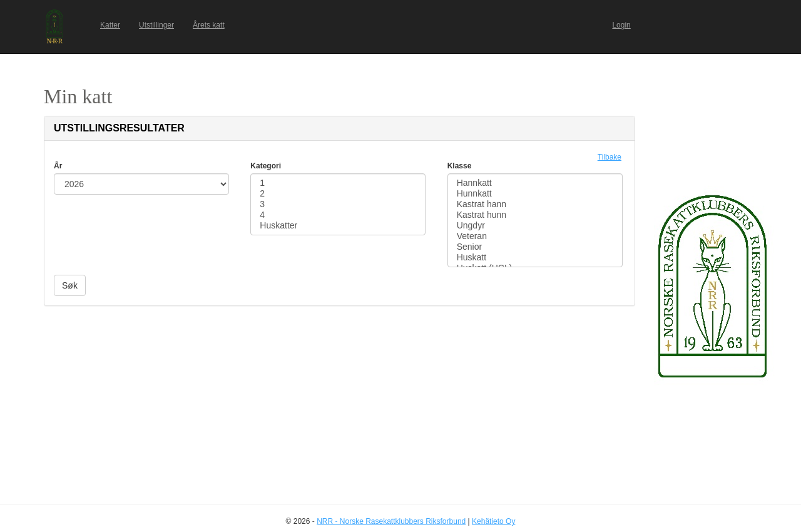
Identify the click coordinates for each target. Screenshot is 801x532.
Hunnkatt (535, 194)
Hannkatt (535, 183)
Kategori (266, 166)
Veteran (535, 236)
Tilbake (610, 157)
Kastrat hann (535, 204)
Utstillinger (156, 25)
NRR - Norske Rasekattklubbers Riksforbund (391, 521)
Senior (535, 247)
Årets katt (209, 25)
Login (621, 25)
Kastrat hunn (535, 215)
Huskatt (535, 258)
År (58, 166)
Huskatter (338, 226)
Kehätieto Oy (493, 521)
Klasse (460, 166)
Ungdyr (535, 226)
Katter (110, 25)
